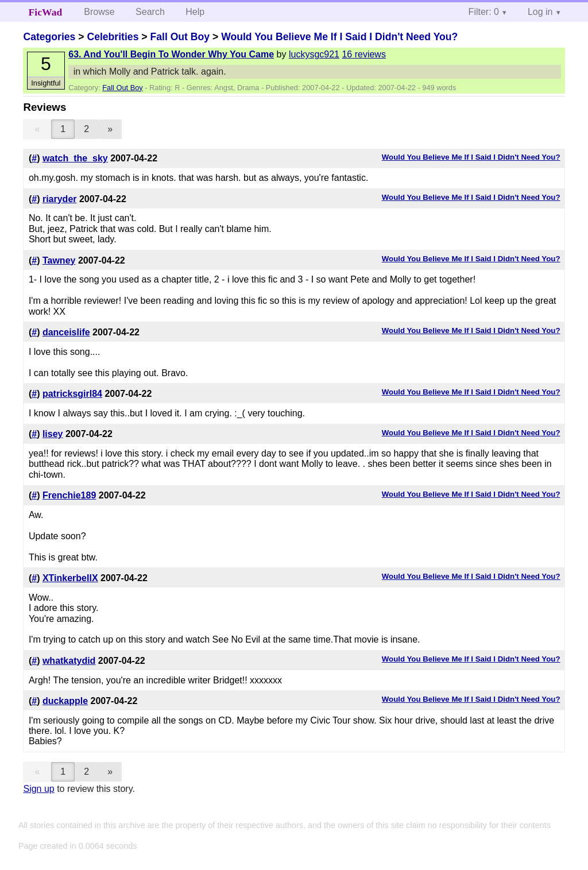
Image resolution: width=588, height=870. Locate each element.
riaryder (60, 199)
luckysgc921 (314, 54)
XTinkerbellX (70, 578)
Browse (99, 12)
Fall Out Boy (180, 37)
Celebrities (113, 37)
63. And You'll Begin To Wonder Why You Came (171, 54)
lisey (53, 434)
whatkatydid (69, 661)
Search (150, 12)
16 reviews (363, 54)
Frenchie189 (69, 495)
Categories (49, 37)
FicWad (46, 12)
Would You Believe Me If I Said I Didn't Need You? (339, 37)
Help (195, 12)
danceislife (66, 332)
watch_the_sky (75, 158)
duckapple (65, 701)
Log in (540, 12)
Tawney (59, 260)
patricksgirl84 (72, 394)
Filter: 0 (484, 12)
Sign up (38, 789)
